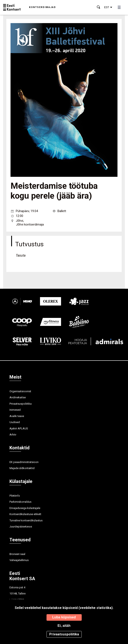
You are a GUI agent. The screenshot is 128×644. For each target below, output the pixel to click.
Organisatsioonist (20, 391)
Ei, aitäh (64, 626)
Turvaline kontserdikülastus (26, 520)
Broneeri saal (17, 554)
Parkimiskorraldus (20, 502)
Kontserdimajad (43, 7)
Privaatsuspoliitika (21, 404)
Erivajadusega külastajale (25, 508)
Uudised (15, 422)
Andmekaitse (18, 397)
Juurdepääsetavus (21, 527)
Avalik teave (17, 416)
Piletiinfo (15, 496)
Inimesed (15, 410)
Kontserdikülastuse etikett (25, 514)
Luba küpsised (64, 617)
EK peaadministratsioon (24, 462)
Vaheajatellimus (19, 560)
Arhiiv (13, 435)
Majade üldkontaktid (22, 468)
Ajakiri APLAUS (19, 428)
